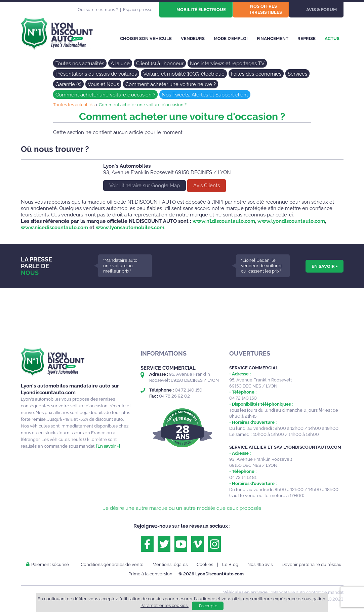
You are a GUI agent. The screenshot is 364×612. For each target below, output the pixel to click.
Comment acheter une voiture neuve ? (171, 84)
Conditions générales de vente (112, 564)
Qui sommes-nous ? (98, 10)
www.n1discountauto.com (224, 221)
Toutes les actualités (74, 105)
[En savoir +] (108, 446)
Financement (273, 38)
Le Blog (230, 564)
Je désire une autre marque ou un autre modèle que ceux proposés (182, 508)
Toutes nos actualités (80, 64)
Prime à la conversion (150, 574)
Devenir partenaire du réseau (312, 564)
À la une (120, 64)
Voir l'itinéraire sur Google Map (145, 186)
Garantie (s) (68, 84)
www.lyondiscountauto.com (291, 221)
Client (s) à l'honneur (160, 64)
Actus (332, 38)
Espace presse (138, 10)
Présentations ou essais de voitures (96, 74)
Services (297, 74)
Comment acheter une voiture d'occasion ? (105, 95)
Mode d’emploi (231, 38)
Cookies (205, 564)
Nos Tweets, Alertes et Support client (205, 95)
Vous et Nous (103, 84)
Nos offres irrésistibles (266, 9)
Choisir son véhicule (146, 38)
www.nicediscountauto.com (54, 228)
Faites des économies (256, 74)
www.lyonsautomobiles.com (130, 228)
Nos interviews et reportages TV (227, 64)
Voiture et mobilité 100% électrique (184, 74)
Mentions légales (170, 564)
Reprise (307, 38)
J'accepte (208, 606)
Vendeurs (193, 38)
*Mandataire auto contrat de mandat (307, 592)
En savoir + (325, 266)
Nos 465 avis (260, 564)
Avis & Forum (321, 10)
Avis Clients (207, 186)
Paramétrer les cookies (165, 605)
